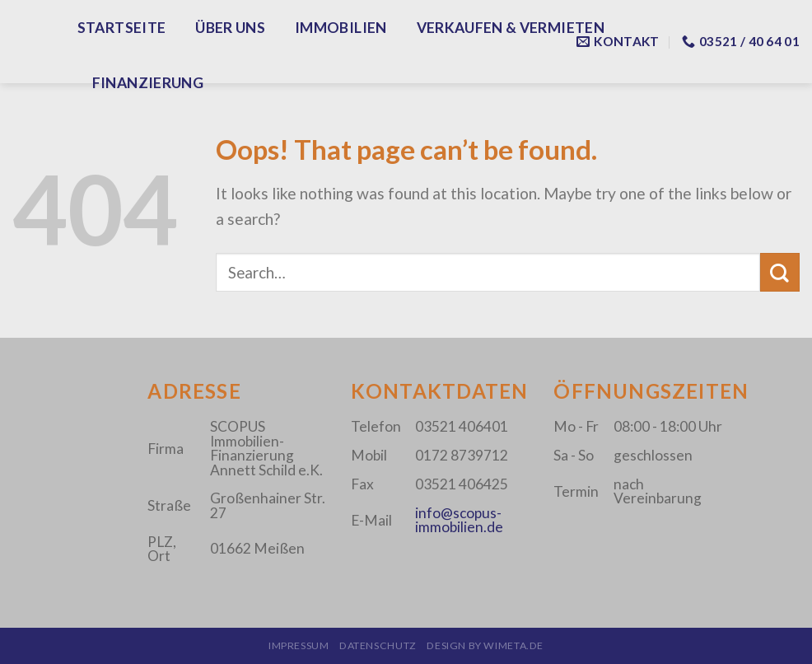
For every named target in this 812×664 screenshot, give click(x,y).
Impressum (299, 645)
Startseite (122, 28)
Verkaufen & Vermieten (511, 28)
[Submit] (780, 272)
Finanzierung (148, 83)
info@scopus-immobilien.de (459, 520)
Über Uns (230, 28)
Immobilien (341, 28)
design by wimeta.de (485, 645)
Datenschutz (378, 645)
